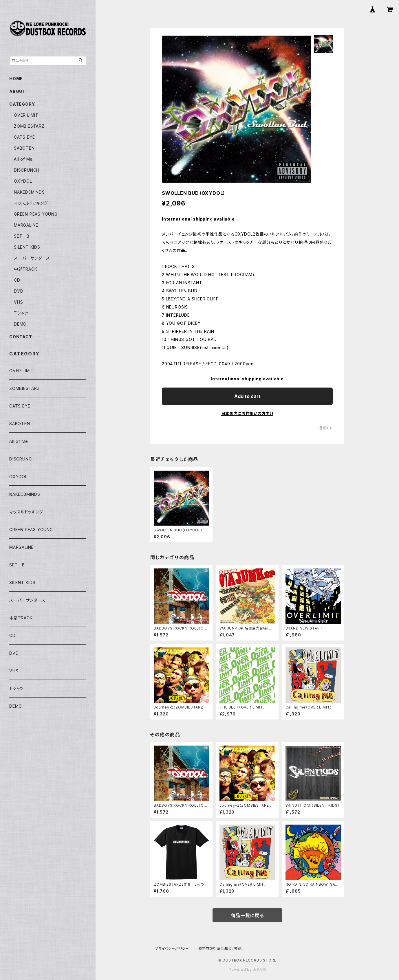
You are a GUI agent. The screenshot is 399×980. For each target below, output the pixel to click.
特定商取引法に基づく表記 (220, 949)
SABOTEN (24, 148)
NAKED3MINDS (29, 192)
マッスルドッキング (31, 203)
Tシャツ (21, 313)
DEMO (20, 324)
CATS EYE (24, 137)
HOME (16, 79)
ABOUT (17, 91)
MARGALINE (26, 225)
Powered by (247, 969)
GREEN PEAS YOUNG (36, 214)
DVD (19, 291)
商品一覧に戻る (247, 915)
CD (17, 280)
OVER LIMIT (26, 115)
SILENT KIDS (27, 247)
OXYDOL (23, 181)
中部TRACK (26, 269)
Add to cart (247, 396)
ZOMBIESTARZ (29, 126)
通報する (326, 428)
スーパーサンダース (32, 258)
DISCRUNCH (27, 170)
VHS (18, 302)
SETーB (22, 236)
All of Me (23, 159)
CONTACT (21, 337)
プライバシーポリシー (172, 949)
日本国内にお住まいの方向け (247, 413)
